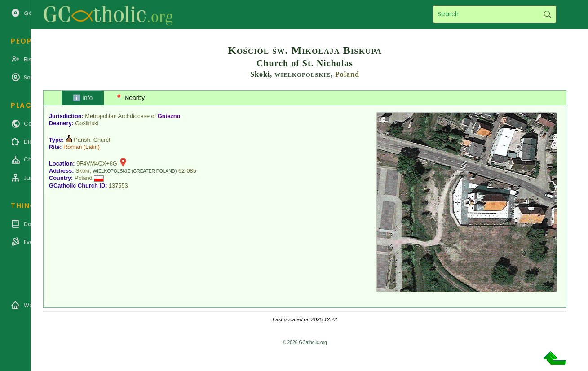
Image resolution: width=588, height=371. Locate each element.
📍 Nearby (130, 98)
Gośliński (87, 123)
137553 (118, 185)
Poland (347, 74)
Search (547, 14)
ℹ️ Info (83, 98)
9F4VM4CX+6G (97, 164)
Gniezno (169, 116)
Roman (73, 147)
